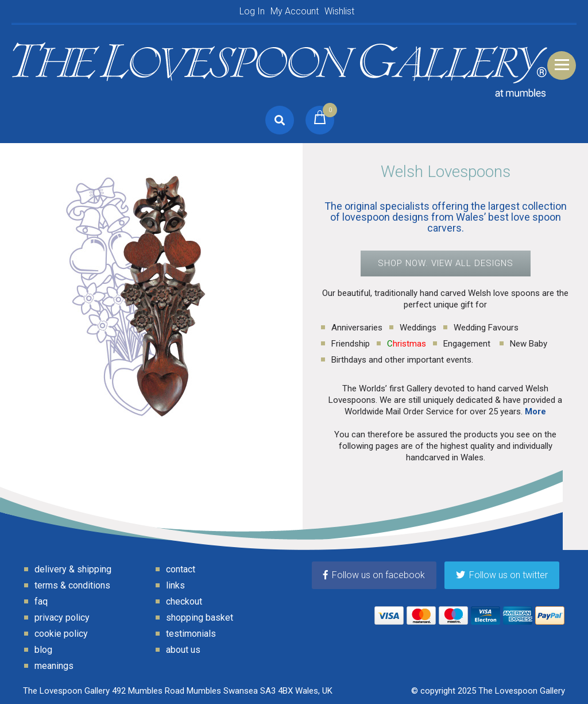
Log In (252, 11)
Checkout (184, 601)
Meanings (54, 666)
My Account (295, 11)
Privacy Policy (62, 618)
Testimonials (191, 634)
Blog (43, 650)
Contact (181, 569)
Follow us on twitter (502, 575)
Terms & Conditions (72, 585)
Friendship (351, 344)
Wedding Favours (486, 328)
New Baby (529, 344)
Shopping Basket (200, 618)
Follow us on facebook (374, 575)
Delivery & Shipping (73, 569)
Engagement (468, 344)
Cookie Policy (61, 634)
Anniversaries (357, 328)
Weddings (418, 328)
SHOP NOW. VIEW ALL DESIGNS (446, 263)
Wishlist (339, 11)
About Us (183, 650)
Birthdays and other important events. (402, 360)
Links (175, 585)
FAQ (41, 601)
